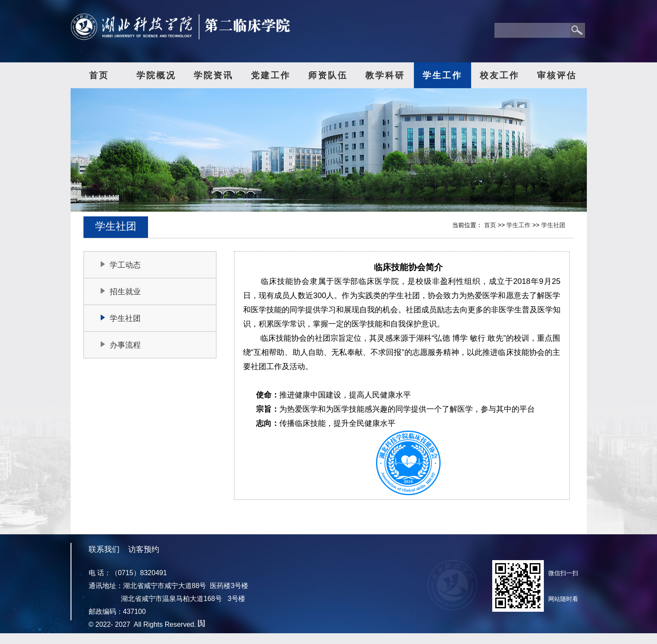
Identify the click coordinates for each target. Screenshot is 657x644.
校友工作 (500, 75)
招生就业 (125, 292)
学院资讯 (213, 75)
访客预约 (144, 549)
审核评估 (557, 75)
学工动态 (125, 265)
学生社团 (553, 225)
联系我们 (104, 549)
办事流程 (125, 345)
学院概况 (156, 75)
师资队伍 (328, 75)
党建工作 (271, 75)
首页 (99, 75)
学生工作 (442, 75)
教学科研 (385, 75)
